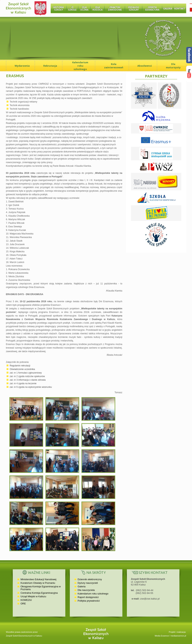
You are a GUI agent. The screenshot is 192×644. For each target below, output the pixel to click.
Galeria (168, 9)
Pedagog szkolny (134, 8)
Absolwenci (145, 66)
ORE (23, 604)
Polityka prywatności (89, 601)
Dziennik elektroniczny (90, 579)
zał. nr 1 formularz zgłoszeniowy (26, 373)
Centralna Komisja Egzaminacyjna (39, 593)
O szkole (72, 8)
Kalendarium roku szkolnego (80, 66)
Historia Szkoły (58, 8)
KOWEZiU (26, 600)
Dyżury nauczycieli (88, 583)
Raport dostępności (88, 597)
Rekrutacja (50, 66)
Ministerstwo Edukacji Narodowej (39, 579)
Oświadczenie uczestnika (22, 369)
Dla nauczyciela (86, 590)
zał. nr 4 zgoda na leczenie (23, 383)
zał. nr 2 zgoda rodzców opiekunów (27, 376)
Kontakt (180, 9)
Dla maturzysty (173, 66)
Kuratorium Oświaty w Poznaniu (38, 583)
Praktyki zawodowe (115, 8)
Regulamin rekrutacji (20, 366)
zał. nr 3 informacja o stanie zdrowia (28, 380)
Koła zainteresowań (114, 66)
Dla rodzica (98, 8)
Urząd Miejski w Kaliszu (34, 596)
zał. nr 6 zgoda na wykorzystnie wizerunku (31, 387)
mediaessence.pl (178, 636)
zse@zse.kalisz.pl (150, 599)
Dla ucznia (84, 8)
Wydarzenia (22, 66)
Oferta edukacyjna (152, 8)
